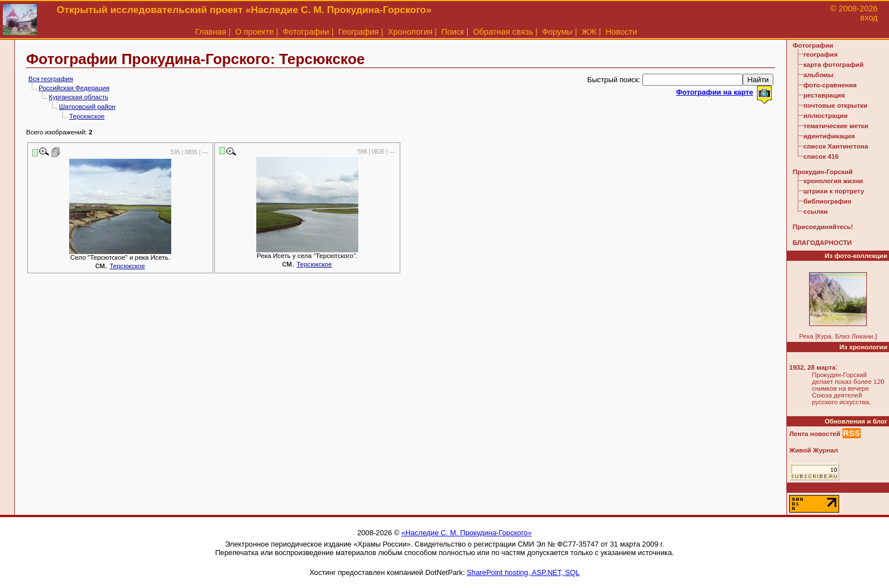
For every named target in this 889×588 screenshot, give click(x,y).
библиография (827, 201)
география (820, 54)
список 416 (821, 156)
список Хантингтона (836, 146)
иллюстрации (825, 116)
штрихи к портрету (834, 191)
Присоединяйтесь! (823, 227)
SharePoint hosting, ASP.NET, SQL (523, 572)
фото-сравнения (830, 85)
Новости (621, 32)
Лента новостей (815, 434)
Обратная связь (503, 32)
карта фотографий (833, 65)
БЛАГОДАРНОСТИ (822, 243)
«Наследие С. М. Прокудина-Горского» (467, 533)
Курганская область (79, 97)
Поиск (453, 32)
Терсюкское (87, 116)
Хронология (410, 32)
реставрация (824, 95)
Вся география (51, 79)
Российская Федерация (74, 88)
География (358, 32)
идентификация (829, 136)
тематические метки (836, 126)
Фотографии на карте (714, 92)
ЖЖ (589, 32)
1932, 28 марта (812, 367)
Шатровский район (87, 107)
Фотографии (306, 32)
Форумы (557, 32)
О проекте (255, 32)
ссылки (816, 211)
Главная (211, 32)
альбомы (818, 75)
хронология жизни (833, 181)
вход (869, 18)
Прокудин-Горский (823, 172)
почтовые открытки (835, 105)
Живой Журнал (814, 450)
